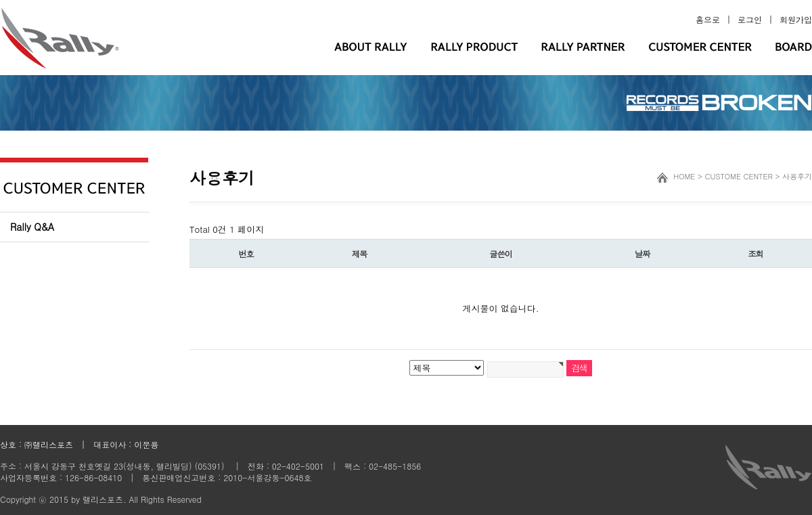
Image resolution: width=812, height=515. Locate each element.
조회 (755, 253)
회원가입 (796, 19)
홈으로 (708, 19)
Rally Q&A (32, 227)
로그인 (750, 19)
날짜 (642, 253)
